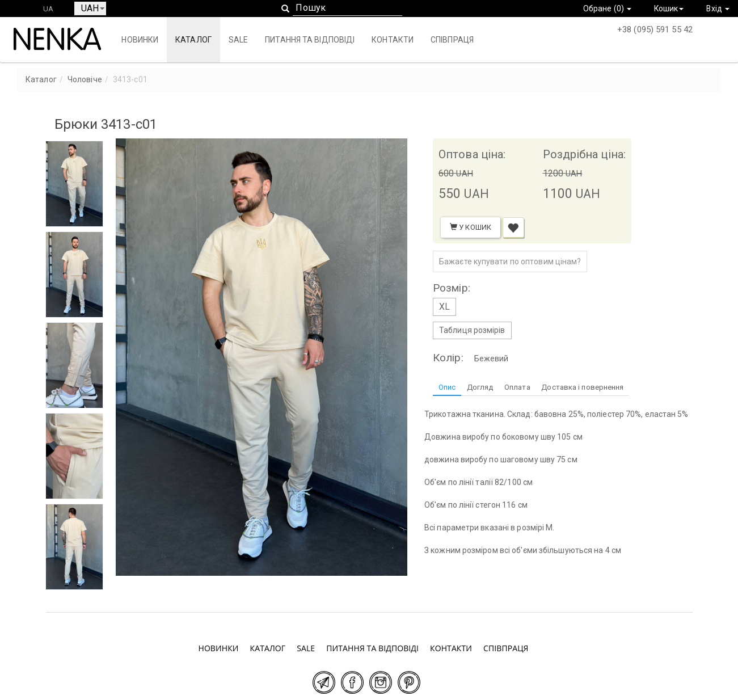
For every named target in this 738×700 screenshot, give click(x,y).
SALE (238, 40)
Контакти (393, 40)
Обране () (606, 9)
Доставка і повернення (583, 387)
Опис (447, 387)
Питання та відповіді (310, 40)
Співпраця (452, 40)
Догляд (480, 387)
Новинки (140, 40)
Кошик (668, 9)
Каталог (193, 40)
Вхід (718, 9)
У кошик (471, 227)
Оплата (518, 387)
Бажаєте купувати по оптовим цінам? (510, 262)
